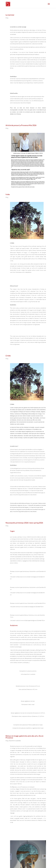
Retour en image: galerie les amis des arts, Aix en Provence (24, 737)
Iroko (8, 194)
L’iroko (8, 356)
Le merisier (10, 15)
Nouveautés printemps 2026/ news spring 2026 (24, 523)
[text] (28, 77)
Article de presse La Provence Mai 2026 (21, 125)
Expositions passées (15, 741)
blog (7, 18)
